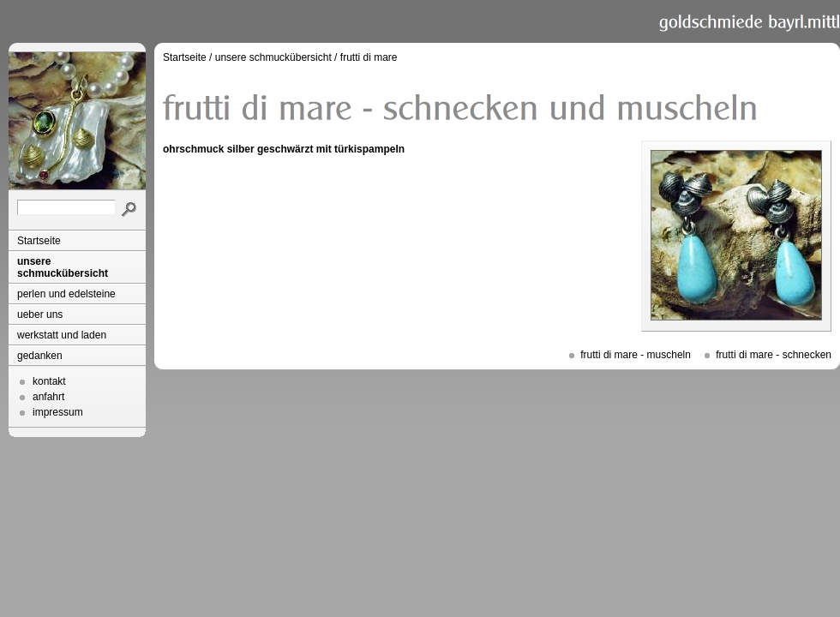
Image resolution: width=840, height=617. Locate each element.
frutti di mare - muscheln (636, 355)
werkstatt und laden (62, 335)
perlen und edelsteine (66, 294)
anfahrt (48, 397)
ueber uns (40, 314)
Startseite (39, 241)
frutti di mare (369, 57)
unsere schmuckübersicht (63, 267)
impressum (58, 412)
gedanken (40, 356)
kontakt (49, 381)
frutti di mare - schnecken (774, 355)
